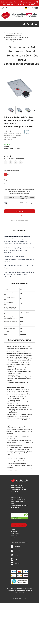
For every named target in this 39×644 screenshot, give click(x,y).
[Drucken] (16, 162)
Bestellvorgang (12, 591)
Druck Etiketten (15, 534)
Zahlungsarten (20, 589)
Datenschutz (28, 589)
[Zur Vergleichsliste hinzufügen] (11, 162)
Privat (34, 8)
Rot (8, 174)
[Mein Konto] (28, 24)
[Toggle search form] (24, 24)
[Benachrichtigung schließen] (37, 2)
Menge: (6, 180)
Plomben (31, 272)
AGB (8, 589)
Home (5, 30)
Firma (37, 8)
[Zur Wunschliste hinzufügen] (5, 162)
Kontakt (13, 538)
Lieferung (13, 589)
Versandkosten (20, 158)
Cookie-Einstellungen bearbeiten (19, 542)
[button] (20, 87)
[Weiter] (34, 110)
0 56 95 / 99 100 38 (20, 499)
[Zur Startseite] (19, 15)
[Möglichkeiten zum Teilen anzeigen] (21, 162)
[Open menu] (3, 24)
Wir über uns (14, 532)
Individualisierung (15, 536)
